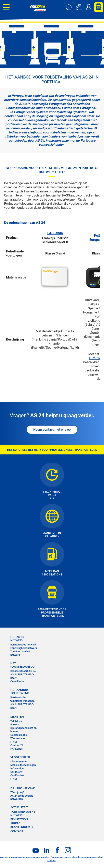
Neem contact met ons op (52, 430)
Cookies (52, 861)
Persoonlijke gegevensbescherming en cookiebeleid (77, 857)
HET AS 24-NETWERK (18, 639)
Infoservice (17, 768)
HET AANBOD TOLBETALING (20, 691)
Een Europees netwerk (23, 645)
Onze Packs (17, 681)
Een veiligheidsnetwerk (24, 648)
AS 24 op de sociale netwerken (22, 797)
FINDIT (15, 742)
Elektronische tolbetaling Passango (22, 699)
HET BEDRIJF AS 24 (23, 788)
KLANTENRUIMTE (22, 827)
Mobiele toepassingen (23, 765)
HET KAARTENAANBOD (22, 665)
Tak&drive (16, 721)
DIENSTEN (17, 717)
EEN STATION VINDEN (19, 821)
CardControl (17, 775)
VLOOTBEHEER (20, 757)
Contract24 (17, 745)
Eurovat (15, 724)
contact (17, 831)
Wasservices (18, 738)
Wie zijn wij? (17, 792)
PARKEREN (17, 749)
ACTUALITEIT (19, 807)
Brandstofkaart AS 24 (23, 671)
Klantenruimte (18, 762)
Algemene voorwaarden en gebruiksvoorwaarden (25, 857)
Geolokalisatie (19, 735)
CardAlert (16, 772)
